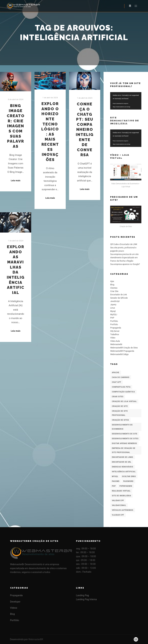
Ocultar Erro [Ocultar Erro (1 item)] (129, 476)
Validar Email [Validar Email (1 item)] (119, 505)
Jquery (113, 305)
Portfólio (114, 321)
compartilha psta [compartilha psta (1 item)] (121, 387)
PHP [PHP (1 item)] (114, 486)
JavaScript (115, 301)
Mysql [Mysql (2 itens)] (115, 476)
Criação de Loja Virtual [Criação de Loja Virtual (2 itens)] (124, 401)
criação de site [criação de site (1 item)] (120, 406)
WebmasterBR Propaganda (122, 351)
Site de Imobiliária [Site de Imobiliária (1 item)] (121, 496)
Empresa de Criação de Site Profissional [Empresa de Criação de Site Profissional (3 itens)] (124, 450)
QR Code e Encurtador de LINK (124, 244)
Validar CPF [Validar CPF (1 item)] (118, 501)
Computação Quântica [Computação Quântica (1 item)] (123, 392)
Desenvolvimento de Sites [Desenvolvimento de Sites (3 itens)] (125, 439)
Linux (113, 308)
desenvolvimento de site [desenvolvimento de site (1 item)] (125, 434)
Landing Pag (82, 595)
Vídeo (113, 338)
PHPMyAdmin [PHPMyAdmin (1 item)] (126, 486)
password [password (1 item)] (128, 481)
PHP (112, 318)
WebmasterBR (36, 639)
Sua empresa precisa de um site (124, 254)
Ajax (112, 281)
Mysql (113, 311)
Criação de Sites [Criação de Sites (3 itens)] (120, 420)
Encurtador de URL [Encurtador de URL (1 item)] (122, 462)
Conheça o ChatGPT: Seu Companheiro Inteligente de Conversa (85, 129)
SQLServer (115, 331)
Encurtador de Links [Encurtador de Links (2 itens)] (122, 457)
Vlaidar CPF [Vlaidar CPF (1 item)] (118, 515)
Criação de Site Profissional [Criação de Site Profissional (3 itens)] (120, 413)
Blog (112, 285)
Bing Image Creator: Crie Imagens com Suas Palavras (16, 126)
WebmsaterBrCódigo (119, 354)
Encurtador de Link (118, 295)
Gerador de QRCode (119, 298)
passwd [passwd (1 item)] (116, 481)
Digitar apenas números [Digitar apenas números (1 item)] (124, 443)
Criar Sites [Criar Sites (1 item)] (118, 397)
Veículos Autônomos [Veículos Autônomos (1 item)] (123, 510)
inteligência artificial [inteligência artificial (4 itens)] (124, 472)
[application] (126, 101)
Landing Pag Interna (86, 599)
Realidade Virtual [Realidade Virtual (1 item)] (121, 491)
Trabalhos (115, 334)
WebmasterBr (116, 344)
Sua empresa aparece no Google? (125, 264)
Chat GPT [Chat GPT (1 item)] (116, 382)
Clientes (114, 288)
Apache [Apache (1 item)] (115, 373)
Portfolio (114, 324)
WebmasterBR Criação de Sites (124, 348)
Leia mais (16, 181)
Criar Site (114, 291)
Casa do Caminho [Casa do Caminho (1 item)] (121, 377)
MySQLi (114, 315)
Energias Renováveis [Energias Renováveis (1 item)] (123, 467)
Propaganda (116, 328)
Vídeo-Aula (115, 341)
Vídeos (14, 608)
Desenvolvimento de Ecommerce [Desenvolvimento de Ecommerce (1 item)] (122, 427)
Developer (15, 602)
